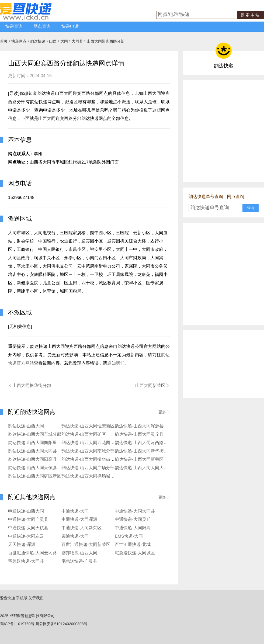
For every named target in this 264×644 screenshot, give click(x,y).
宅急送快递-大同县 (26, 561)
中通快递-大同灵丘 (133, 520)
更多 (164, 412)
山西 (53, 41)
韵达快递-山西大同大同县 (32, 451)
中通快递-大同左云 (26, 536)
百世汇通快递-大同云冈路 (32, 553)
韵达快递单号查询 (206, 197)
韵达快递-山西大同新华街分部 (143, 451)
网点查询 (42, 27)
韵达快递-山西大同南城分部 (88, 451)
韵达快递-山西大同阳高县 (32, 460)
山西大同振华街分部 (30, 386)
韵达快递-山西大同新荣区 (139, 460)
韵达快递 (38, 41)
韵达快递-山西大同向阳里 (32, 443)
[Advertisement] (51, 131)
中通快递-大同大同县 (135, 511)
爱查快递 (8, 598)
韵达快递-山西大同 (26, 426)
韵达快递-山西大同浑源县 (139, 426)
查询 (251, 208)
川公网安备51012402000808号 (62, 624)
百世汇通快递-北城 (133, 545)
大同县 (77, 41)
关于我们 (36, 598)
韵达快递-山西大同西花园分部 (90, 443)
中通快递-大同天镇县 (28, 528)
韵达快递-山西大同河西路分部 (143, 443)
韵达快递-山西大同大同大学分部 (146, 468)
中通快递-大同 (75, 511)
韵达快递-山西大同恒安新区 (88, 426)
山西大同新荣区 (152, 386)
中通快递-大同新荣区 (81, 528)
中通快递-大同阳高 (133, 528)
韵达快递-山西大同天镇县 (32, 468)
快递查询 (14, 27)
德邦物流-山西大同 (79, 553)
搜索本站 (251, 15)
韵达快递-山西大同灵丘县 (139, 434)
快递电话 (70, 27)
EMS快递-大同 (129, 536)
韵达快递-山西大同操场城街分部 (92, 476)
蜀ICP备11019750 (15, 624)
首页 (4, 41)
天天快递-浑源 (22, 545)
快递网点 (19, 41)
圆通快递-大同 (75, 536)
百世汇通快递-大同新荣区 (86, 545)
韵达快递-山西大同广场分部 (88, 468)
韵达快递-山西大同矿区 (84, 434)
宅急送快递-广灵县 (79, 561)
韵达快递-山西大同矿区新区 (35, 476)
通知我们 (116, 363)
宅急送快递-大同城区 (135, 553)
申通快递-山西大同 (26, 511)
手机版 (22, 598)
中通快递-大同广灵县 (28, 520)
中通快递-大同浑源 (79, 520)
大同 (64, 41)
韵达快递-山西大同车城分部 (35, 434)
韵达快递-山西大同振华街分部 (90, 460)
